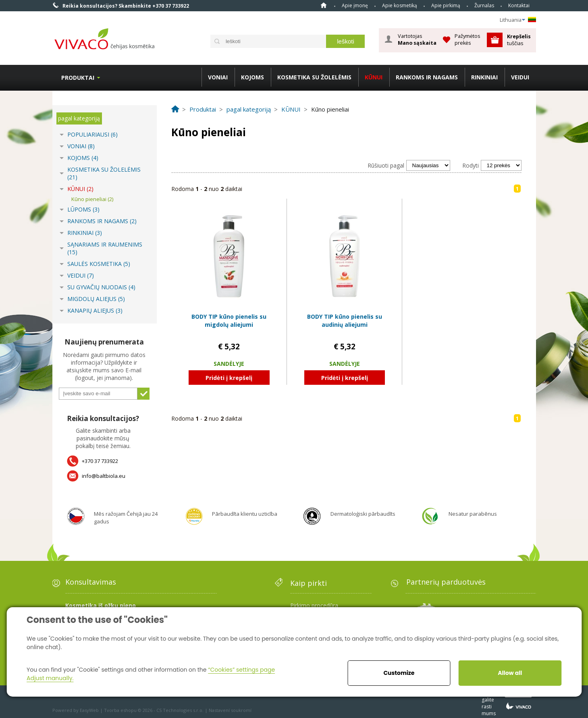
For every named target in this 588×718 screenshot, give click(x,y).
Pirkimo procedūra (314, 605)
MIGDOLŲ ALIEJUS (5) (96, 299)
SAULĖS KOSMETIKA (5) (99, 264)
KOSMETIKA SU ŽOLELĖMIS (314, 77)
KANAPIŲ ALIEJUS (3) (95, 310)
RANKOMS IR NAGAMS (427, 77)
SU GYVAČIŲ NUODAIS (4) (101, 287)
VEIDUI (520, 77)
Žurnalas (484, 5)
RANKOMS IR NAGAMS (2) (102, 221)
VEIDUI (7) (81, 275)
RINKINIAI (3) (85, 233)
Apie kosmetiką (400, 5)
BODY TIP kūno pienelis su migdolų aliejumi (229, 321)
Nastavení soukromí (230, 710)
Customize (399, 673)
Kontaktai (519, 5)
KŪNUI (374, 77)
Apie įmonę (355, 5)
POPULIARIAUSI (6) (92, 134)
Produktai (78, 78)
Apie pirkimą (446, 5)
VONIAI (218, 77)
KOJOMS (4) (83, 158)
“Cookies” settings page (241, 670)
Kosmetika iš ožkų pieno (101, 605)
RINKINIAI (484, 77)
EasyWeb (89, 710)
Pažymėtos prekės (467, 39)
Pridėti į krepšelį (229, 378)
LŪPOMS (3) (83, 209)
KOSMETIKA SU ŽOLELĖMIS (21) (104, 173)
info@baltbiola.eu (104, 476)
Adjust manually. (50, 678)
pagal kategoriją (79, 118)
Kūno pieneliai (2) (92, 199)
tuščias (519, 40)
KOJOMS (252, 77)
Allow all (510, 673)
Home (324, 5)
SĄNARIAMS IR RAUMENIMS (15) (105, 248)
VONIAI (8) (81, 146)
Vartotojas (417, 39)
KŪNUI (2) (80, 189)
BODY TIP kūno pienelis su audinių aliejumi (345, 321)
